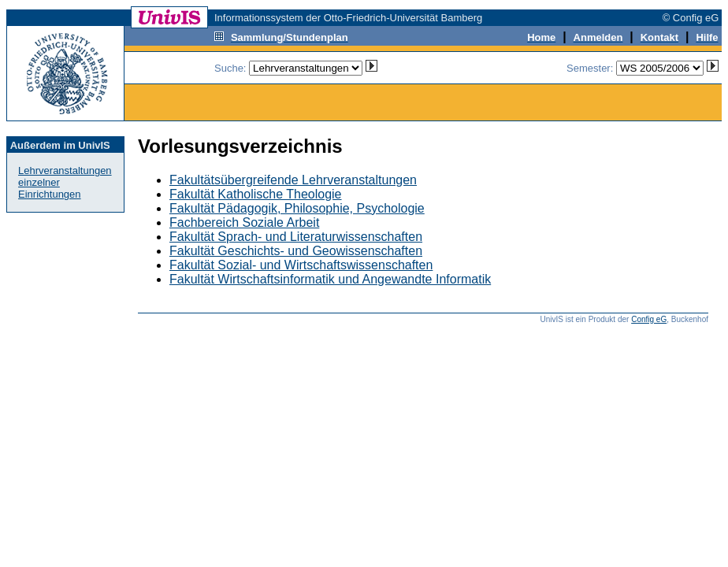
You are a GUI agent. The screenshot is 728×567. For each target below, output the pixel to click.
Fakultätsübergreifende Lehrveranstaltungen (293, 180)
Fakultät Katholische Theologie (256, 194)
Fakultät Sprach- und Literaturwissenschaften (296, 237)
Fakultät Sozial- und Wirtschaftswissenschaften (301, 265)
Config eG (649, 319)
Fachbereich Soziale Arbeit (244, 222)
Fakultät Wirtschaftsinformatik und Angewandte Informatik (330, 279)
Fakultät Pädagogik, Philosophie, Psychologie (297, 208)
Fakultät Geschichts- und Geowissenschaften (296, 251)
